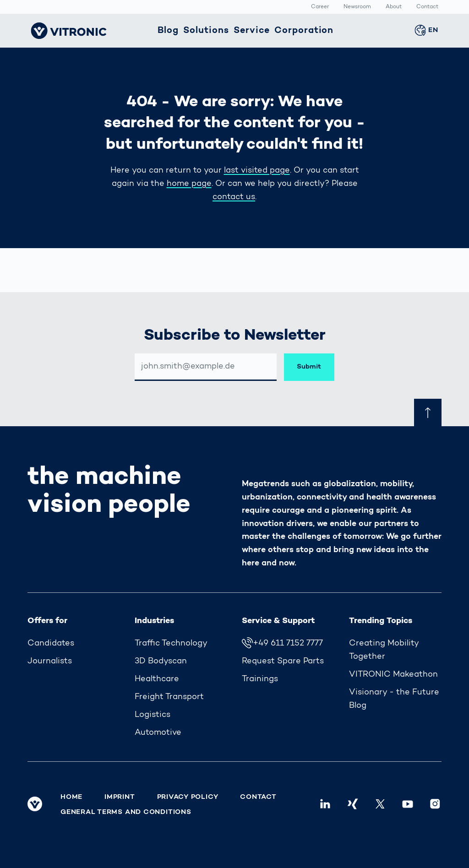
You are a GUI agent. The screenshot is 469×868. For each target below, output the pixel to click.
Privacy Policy (188, 797)
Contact (427, 7)
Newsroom (357, 7)
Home (71, 797)
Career (320, 7)
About (394, 7)
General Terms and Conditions (126, 812)
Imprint (120, 797)
